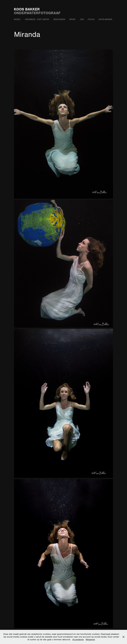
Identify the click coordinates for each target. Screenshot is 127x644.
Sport (72, 19)
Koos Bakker (27, 9)
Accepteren (78, 640)
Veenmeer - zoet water (37, 19)
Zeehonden (59, 19)
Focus (91, 19)
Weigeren (90, 640)
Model (17, 19)
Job (82, 19)
